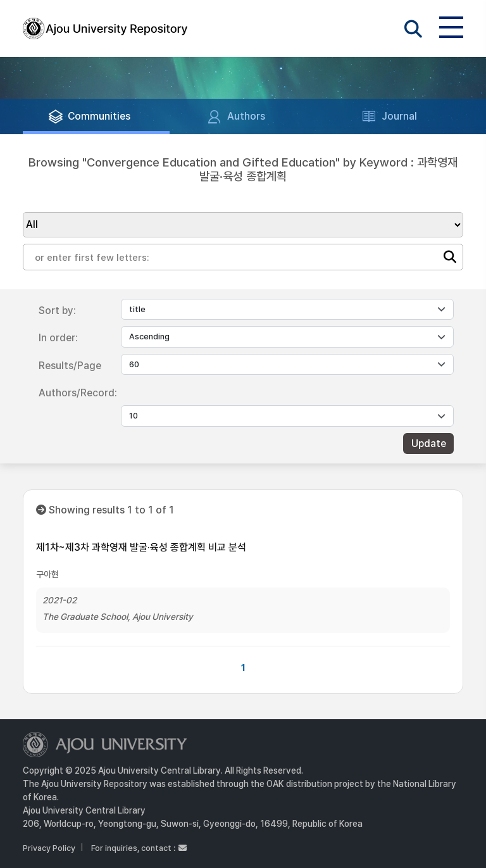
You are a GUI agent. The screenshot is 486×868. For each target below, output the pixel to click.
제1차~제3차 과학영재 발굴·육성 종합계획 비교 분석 (141, 547)
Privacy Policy (49, 848)
